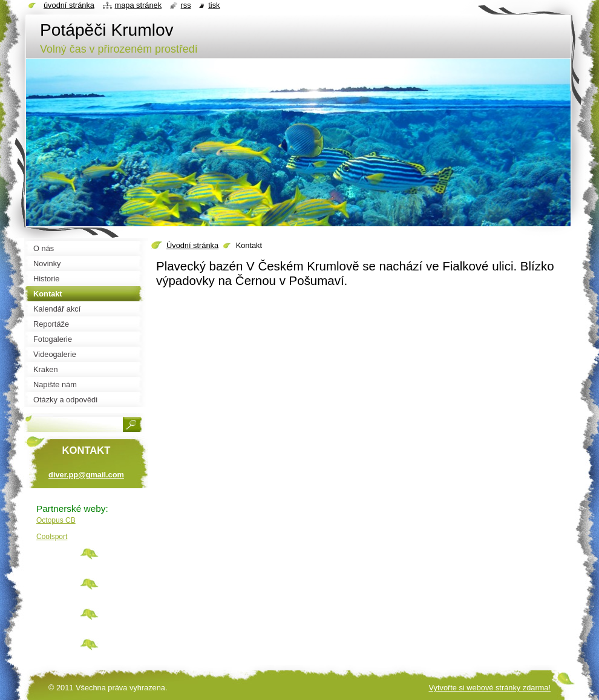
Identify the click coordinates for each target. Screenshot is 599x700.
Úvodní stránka (192, 245)
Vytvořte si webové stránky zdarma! (489, 688)
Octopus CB (56, 520)
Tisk (214, 5)
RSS (186, 5)
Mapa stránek (139, 5)
